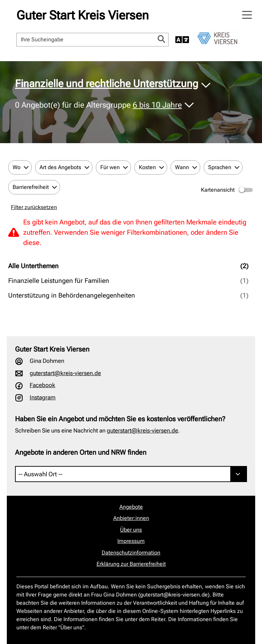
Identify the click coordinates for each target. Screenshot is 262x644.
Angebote (131, 507)
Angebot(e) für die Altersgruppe (99, 105)
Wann (182, 167)
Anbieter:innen (131, 518)
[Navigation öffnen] (247, 15)
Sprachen (220, 167)
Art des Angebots (60, 167)
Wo (17, 167)
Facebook (42, 385)
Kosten (147, 167)
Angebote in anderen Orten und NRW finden (81, 452)
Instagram (43, 397)
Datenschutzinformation (131, 553)
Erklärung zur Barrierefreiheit (131, 564)
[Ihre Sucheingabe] (86, 40)
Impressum (131, 541)
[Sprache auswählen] (182, 40)
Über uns (131, 530)
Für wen (110, 167)
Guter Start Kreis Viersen (83, 15)
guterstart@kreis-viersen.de (65, 373)
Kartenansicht (227, 190)
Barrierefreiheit (31, 187)
